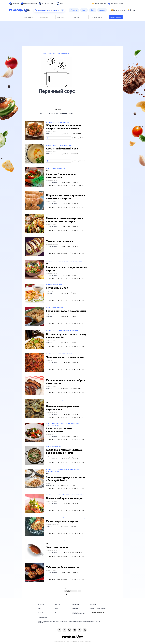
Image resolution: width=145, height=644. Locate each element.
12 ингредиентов (53, 203)
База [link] (57, 608)
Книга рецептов (99, 4)
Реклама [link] (75, 608)
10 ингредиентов (53, 183)
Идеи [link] (40, 608)
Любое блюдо (47, 17)
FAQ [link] (56, 613)
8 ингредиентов (53, 134)
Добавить (116, 4)
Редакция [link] (76, 604)
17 (79, 591)
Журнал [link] (41, 613)
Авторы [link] (58, 604)
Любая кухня (64, 17)
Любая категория (31, 17)
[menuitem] (14, 4)
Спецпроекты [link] (43, 617)
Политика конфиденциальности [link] (80, 613)
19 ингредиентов (53, 247)
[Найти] (63, 10)
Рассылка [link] (93, 604)
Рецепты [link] (41, 604)
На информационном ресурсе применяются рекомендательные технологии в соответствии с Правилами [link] (70, 622)
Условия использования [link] (98, 608)
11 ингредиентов (53, 226)
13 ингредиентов (53, 362)
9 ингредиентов (53, 342)
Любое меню (81, 17)
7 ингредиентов (53, 293)
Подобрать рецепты (116, 17)
